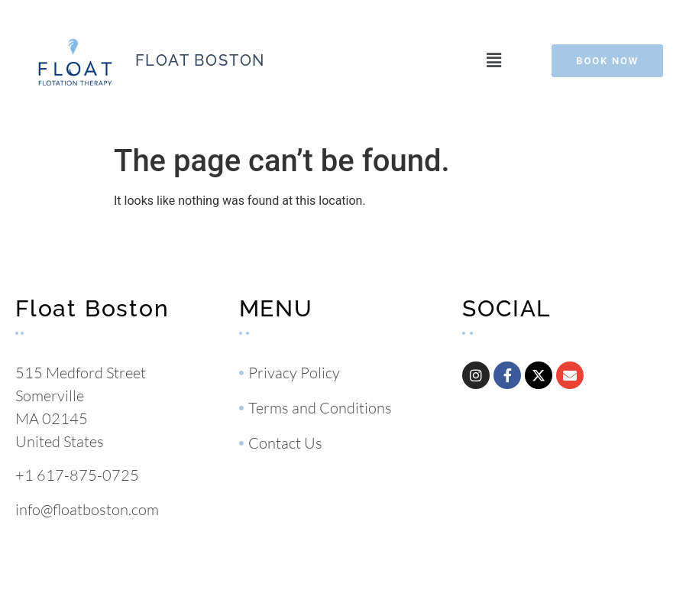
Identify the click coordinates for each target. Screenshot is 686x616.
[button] (493, 60)
